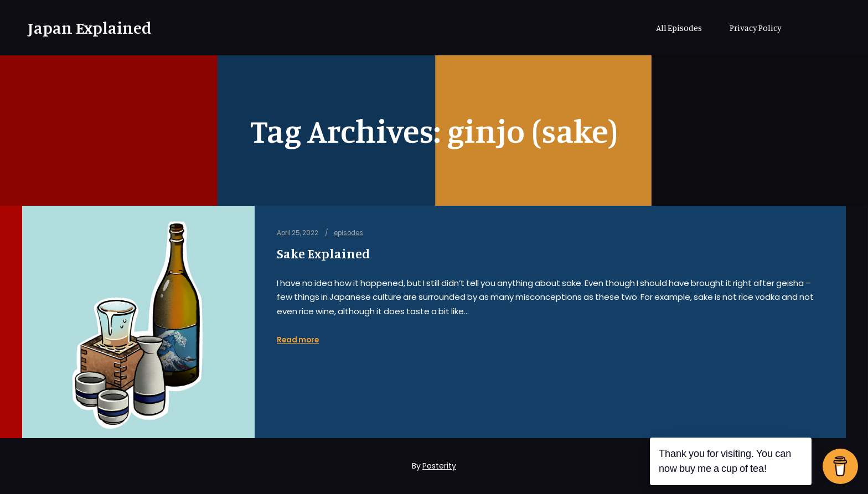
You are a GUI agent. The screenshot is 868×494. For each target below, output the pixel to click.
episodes (348, 233)
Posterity (439, 466)
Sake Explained (323, 254)
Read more (298, 340)
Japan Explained (83, 28)
